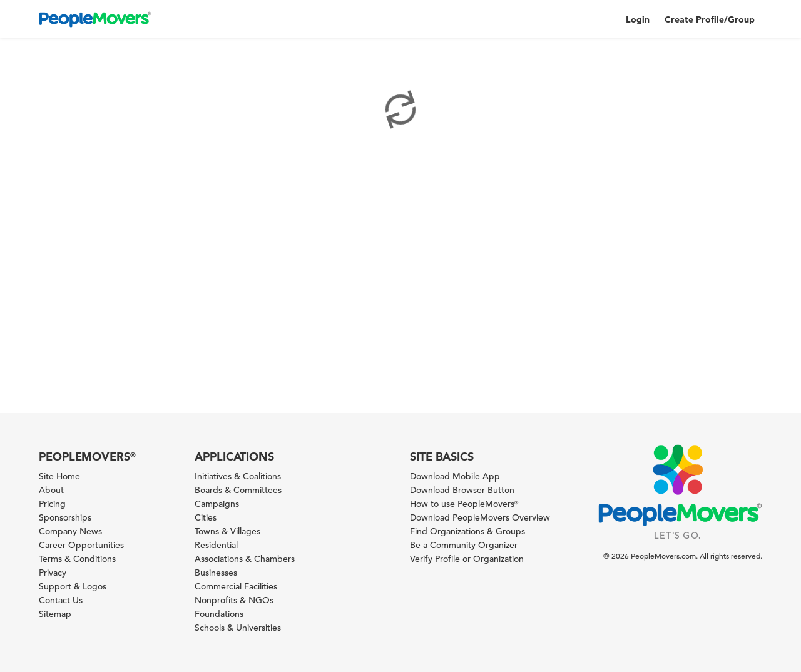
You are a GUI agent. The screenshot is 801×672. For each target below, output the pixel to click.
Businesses (216, 573)
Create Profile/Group (710, 19)
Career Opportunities (81, 545)
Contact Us (61, 600)
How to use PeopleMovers (464, 504)
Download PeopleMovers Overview (480, 517)
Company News (70, 531)
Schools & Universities (238, 628)
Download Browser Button (462, 490)
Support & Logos (73, 586)
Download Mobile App (455, 476)
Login (638, 19)
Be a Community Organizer (464, 545)
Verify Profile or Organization (467, 559)
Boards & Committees (238, 490)
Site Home (59, 476)
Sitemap (55, 614)
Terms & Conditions (77, 559)
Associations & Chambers (245, 559)
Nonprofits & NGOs (234, 600)
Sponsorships (65, 517)
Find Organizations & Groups (467, 531)
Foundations (219, 614)
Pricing (52, 504)
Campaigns (217, 504)
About (51, 490)
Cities (206, 517)
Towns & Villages (227, 531)
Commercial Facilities (236, 586)
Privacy (53, 573)
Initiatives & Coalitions (238, 476)
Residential (216, 545)
